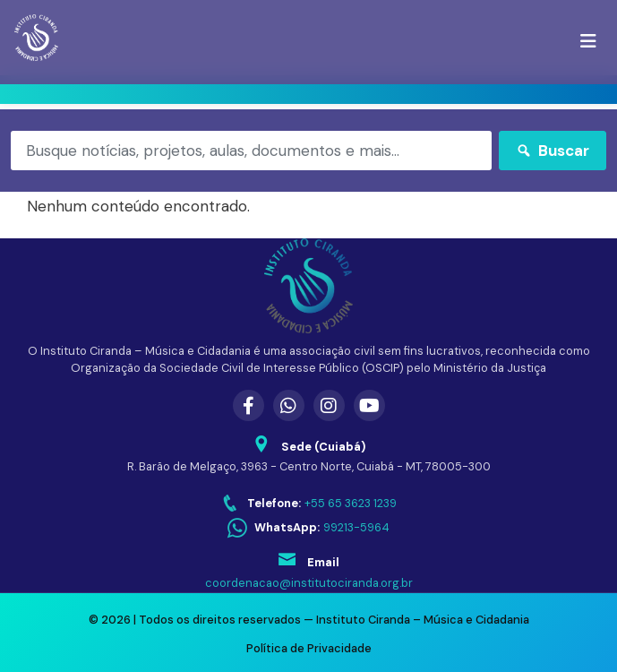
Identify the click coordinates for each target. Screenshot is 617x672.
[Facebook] (249, 405)
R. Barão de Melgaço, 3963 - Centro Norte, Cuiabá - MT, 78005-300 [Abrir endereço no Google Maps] (309, 466)
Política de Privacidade (309, 648)
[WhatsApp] (289, 405)
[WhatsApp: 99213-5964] (308, 529)
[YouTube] (369, 405)
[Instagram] (329, 405)
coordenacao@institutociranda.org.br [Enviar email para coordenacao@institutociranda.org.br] (309, 583)
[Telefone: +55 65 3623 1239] (308, 504)
